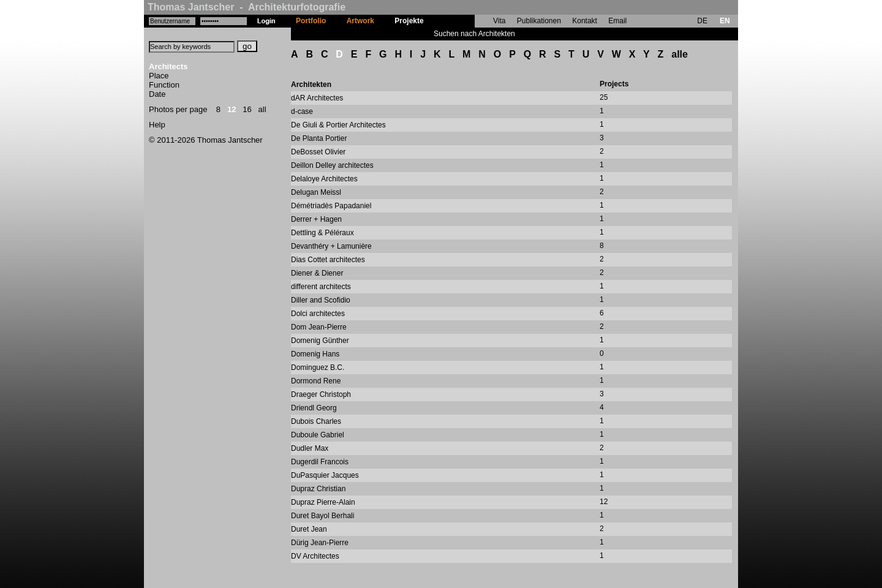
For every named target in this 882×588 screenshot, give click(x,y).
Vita (499, 21)
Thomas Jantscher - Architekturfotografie (247, 7)
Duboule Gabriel (318, 435)
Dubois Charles (316, 421)
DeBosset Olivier (318, 152)
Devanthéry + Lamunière (331, 246)
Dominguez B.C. (318, 367)
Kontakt (585, 21)
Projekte (409, 21)
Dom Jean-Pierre (319, 327)
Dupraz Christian (318, 489)
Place (159, 76)
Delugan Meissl (316, 192)
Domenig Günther (320, 341)
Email (617, 21)
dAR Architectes (317, 98)
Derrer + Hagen (316, 219)
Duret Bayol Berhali (322, 516)
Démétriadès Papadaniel (331, 206)
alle (680, 54)
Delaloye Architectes (324, 179)
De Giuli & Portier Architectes (338, 125)
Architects (168, 66)
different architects (321, 287)
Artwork (360, 21)
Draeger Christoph (321, 394)
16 (247, 109)
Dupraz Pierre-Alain (323, 502)
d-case (302, 111)
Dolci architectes (318, 314)
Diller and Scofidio (321, 300)
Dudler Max (310, 448)
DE (702, 21)
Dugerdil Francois (320, 462)
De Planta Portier (319, 138)
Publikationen (539, 21)
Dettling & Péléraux (322, 233)
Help (157, 125)
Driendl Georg (314, 408)
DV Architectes (315, 556)
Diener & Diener (317, 273)
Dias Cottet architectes (328, 260)
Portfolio (311, 21)
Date (157, 94)
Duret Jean (309, 529)
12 (232, 109)
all (262, 109)
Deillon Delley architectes (332, 165)
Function (164, 85)
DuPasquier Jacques (325, 475)
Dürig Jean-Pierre (320, 543)
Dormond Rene (316, 381)
